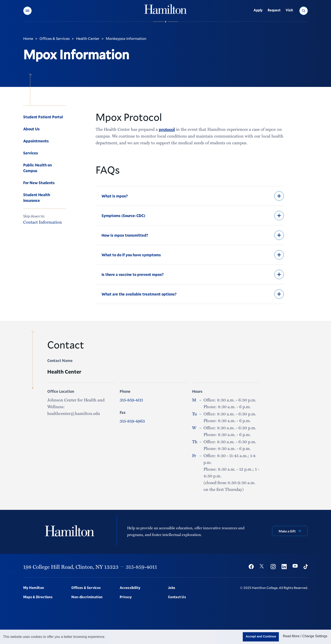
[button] (27, 11)
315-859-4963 (132, 421)
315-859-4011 (141, 567)
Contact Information (43, 222)
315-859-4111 (131, 400)
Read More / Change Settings (305, 636)
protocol (167, 129)
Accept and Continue (261, 636)
